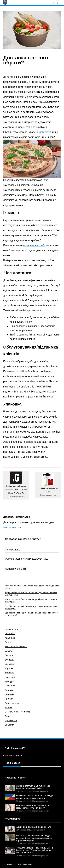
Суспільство (11, 720)
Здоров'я (9, 660)
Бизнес (8, 642)
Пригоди (9, 699)
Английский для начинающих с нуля (34, 827)
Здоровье (10, 664)
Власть (8, 651)
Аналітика (10, 634)
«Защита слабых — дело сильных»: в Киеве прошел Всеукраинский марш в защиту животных (35, 850)
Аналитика (10, 638)
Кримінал (9, 673)
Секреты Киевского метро (17, 712)
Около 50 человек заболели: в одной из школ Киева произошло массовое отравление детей (34, 838)
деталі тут (45, 132)
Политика (10, 694)
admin (17, 550)
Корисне (9, 668)
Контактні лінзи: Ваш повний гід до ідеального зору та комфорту (33, 807)
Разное (23, 569)
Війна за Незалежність (16, 647)
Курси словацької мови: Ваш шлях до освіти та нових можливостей (35, 797)
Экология (9, 725)
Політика (9, 690)
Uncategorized (12, 629)
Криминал (10, 677)
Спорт (8, 716)
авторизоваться (12, 527)
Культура (9, 681)
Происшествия (12, 703)
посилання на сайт (34, 245)
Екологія (9, 655)
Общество (10, 686)
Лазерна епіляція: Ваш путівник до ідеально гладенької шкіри (33, 787)
